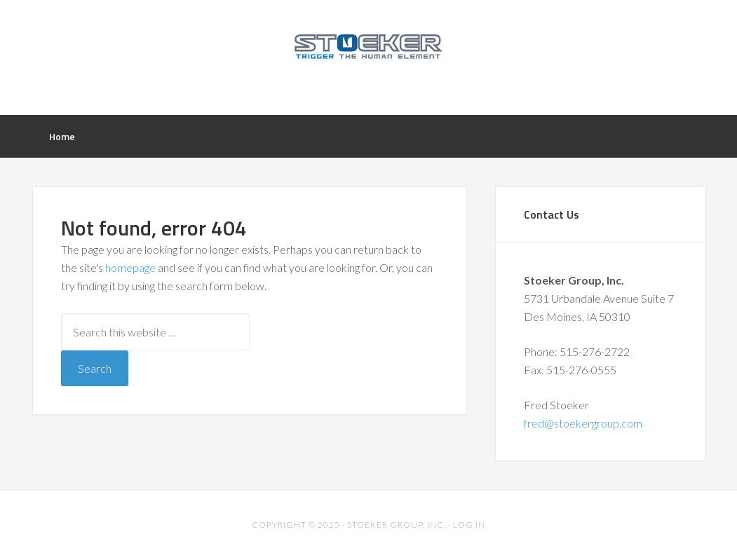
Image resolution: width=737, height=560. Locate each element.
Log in (469, 525)
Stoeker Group (369, 56)
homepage (130, 267)
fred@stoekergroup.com (583, 423)
